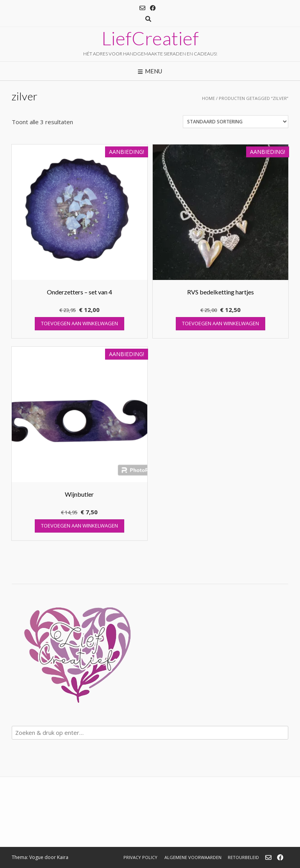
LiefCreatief (150, 38)
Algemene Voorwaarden (193, 857)
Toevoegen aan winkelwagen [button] (79, 323)
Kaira (63, 857)
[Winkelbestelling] (236, 122)
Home (208, 98)
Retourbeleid (243, 857)
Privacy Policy (140, 857)
